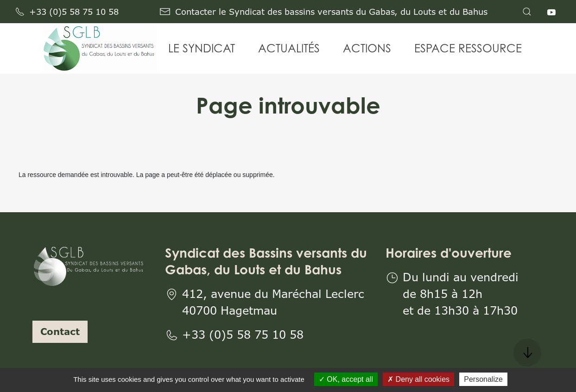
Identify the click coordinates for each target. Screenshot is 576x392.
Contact (60, 332)
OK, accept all (346, 379)
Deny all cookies (418, 379)
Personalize (483, 379)
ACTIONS (367, 48)
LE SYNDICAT (202, 48)
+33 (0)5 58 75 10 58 (67, 12)
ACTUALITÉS (289, 48)
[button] (527, 12)
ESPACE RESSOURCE (468, 48)
